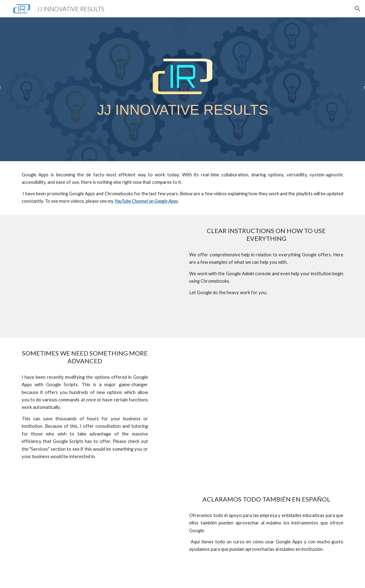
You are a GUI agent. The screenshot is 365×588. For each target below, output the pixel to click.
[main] (183, 188)
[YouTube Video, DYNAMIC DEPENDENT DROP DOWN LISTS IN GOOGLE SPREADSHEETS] (252, 411)
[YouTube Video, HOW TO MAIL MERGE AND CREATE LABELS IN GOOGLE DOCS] (99, 276)
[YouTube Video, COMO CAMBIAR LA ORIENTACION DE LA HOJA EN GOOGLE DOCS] (99, 536)
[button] (358, 9)
